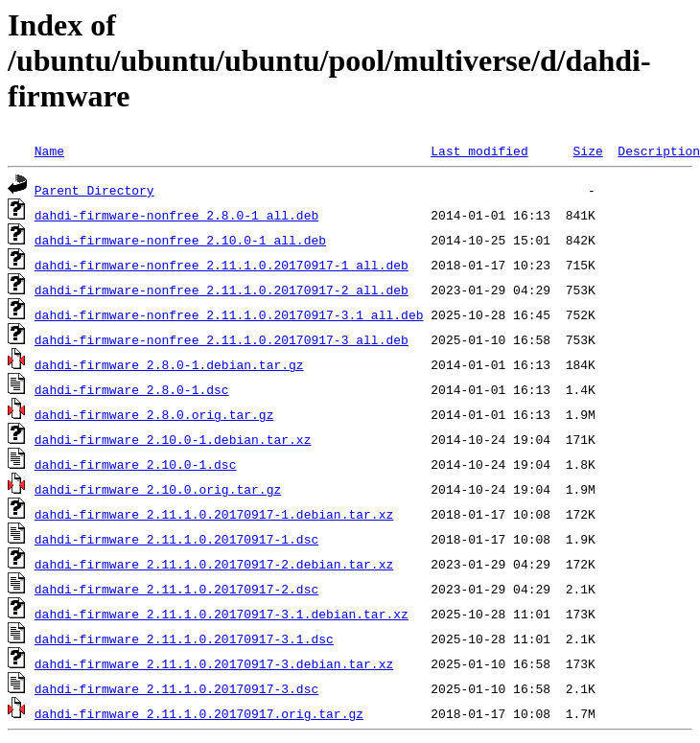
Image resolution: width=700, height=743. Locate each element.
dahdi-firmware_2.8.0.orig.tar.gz (154, 414)
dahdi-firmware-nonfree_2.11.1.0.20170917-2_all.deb (222, 290)
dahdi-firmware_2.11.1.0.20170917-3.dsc (176, 688)
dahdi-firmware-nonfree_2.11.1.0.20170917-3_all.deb (222, 339)
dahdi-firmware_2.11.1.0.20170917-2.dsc (176, 589)
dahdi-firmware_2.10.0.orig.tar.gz (158, 489)
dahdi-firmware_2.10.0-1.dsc (136, 464)
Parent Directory (94, 190)
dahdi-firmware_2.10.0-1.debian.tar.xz (173, 439)
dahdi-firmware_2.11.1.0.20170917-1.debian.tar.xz (214, 514)
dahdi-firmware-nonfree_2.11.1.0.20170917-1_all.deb (222, 265)
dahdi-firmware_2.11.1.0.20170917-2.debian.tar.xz (214, 564)
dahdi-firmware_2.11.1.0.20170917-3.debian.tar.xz (214, 663)
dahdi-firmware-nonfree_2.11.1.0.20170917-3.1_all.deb (229, 314)
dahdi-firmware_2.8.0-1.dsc (132, 389)
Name (49, 151)
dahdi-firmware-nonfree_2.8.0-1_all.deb (176, 215)
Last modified (479, 151)
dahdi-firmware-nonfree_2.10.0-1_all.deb (180, 240)
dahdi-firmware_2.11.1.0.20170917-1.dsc (176, 539)
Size (587, 151)
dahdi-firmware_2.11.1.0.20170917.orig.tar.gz (199, 713)
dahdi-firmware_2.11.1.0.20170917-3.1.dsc (184, 639)
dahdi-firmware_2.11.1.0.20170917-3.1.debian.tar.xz (222, 614)
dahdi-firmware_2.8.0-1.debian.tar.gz (169, 364)
